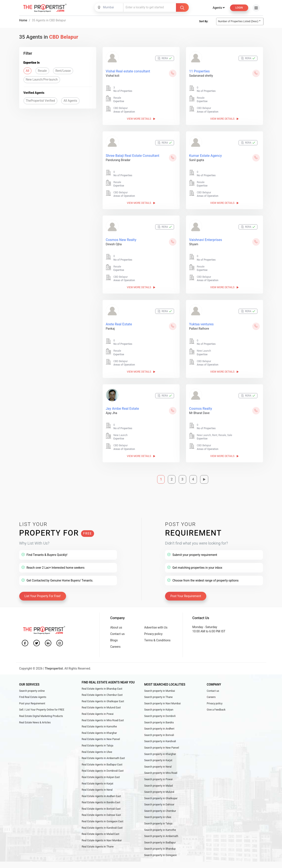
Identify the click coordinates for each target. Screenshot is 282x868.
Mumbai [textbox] (109, 7)
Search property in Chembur (160, 811)
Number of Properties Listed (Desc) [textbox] (238, 21)
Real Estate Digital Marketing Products (41, 716)
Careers (115, 647)
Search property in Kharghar (160, 754)
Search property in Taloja (158, 824)
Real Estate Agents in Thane (98, 847)
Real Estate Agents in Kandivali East (102, 828)
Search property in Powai (159, 779)
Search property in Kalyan (159, 710)
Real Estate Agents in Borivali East (101, 809)
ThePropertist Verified (40, 101)
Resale (42, 71)
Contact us (117, 634)
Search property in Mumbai (160, 691)
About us (116, 628)
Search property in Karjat (158, 760)
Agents (219, 8)
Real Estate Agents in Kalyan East (101, 777)
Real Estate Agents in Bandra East (101, 802)
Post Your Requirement (186, 596)
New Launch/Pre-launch (42, 80)
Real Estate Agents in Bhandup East (102, 689)
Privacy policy (154, 634)
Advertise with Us (156, 628)
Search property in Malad (159, 786)
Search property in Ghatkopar (161, 798)
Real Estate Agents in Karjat (97, 784)
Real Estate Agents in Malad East (100, 834)
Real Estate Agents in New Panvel (101, 739)
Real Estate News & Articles (35, 723)
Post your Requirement (32, 704)
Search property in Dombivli (160, 716)
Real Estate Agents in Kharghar (99, 733)
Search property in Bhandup (160, 849)
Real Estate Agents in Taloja (97, 746)
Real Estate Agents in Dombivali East (103, 771)
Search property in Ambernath (161, 836)
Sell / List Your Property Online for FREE (42, 710)
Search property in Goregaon (161, 855)
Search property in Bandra (159, 723)
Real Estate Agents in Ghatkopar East (103, 701)
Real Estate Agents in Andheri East (101, 796)
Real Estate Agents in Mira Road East (103, 720)
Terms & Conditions (157, 640)
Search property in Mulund (159, 792)
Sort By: (204, 21)
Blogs (114, 640)
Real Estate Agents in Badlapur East (102, 765)
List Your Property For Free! (43, 596)
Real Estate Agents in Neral (97, 790)
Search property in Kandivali (160, 741)
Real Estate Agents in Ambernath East (103, 758)
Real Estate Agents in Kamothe (99, 727)
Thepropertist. (54, 669)
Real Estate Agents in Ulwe (97, 752)
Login (239, 8)
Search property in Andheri (159, 729)
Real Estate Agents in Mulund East (101, 708)
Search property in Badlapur (160, 843)
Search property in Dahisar (159, 805)
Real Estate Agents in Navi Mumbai (102, 840)
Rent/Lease (63, 71)
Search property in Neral (158, 767)
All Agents (70, 101)
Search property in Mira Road (161, 773)
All (28, 71)
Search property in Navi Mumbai (163, 704)
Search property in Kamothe (160, 830)
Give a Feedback (216, 710)
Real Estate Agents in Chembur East (102, 695)
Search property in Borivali (159, 735)
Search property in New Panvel (162, 748)
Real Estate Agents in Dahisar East (101, 815)
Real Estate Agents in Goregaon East (103, 821)
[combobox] (109, 7)
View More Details (141, 119)
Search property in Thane (159, 697)
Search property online (32, 691)
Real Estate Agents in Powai (98, 714)
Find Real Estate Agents (33, 697)
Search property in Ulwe (158, 817)
